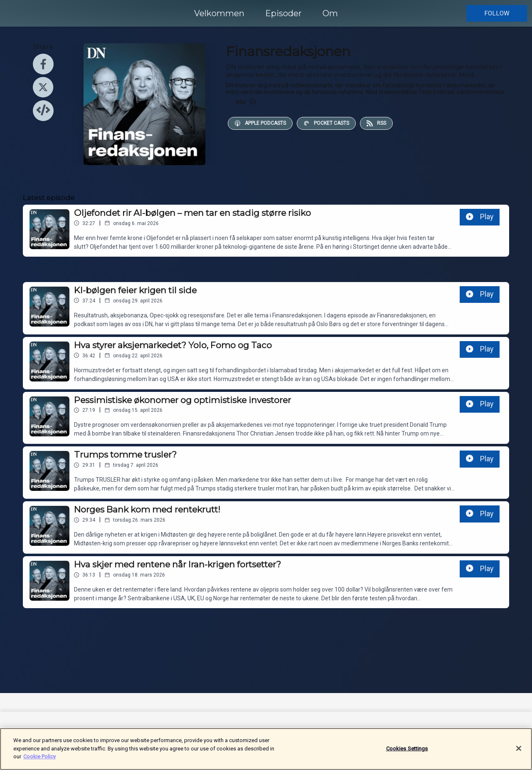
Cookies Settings (407, 752)
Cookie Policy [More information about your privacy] (39, 761)
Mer (244, 102)
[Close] (519, 753)
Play (480, 217)
